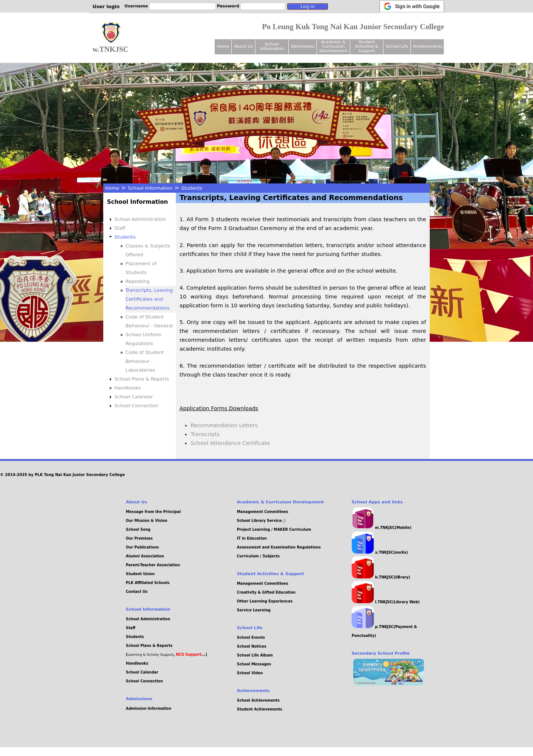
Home (112, 188)
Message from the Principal (153, 512)
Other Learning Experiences (265, 601)
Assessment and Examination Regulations (279, 547)
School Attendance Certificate (230, 443)
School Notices (252, 646)
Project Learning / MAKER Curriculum (274, 529)
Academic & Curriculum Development (333, 46)
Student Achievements (260, 709)
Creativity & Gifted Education (266, 592)
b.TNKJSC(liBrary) (381, 577)
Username (136, 6)
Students (192, 188)
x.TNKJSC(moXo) (380, 552)
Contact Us (137, 592)
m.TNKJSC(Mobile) (381, 528)
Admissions (303, 46)
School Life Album (255, 655)
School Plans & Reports (142, 379)
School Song (138, 529)
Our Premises (139, 538)
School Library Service (262, 521)
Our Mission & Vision (147, 521)
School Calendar (134, 397)
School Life (397, 46)
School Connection (136, 406)
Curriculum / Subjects (258, 556)
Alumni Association (145, 556)
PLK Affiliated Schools (148, 583)
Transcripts (205, 434)
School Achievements (258, 700)
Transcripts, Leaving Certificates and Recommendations (149, 299)
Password (228, 6)
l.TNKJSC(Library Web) (386, 602)
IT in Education (252, 538)
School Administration (140, 219)
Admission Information (149, 708)
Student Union (140, 574)
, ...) (190, 654)
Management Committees (263, 512)
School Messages (254, 664)
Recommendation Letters (224, 425)
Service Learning (254, 610)
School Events (251, 637)
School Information (150, 188)
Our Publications (143, 547)
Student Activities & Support (367, 46)
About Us (243, 46)
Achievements (428, 46)
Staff (120, 228)
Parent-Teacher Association (153, 565)
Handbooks (128, 388)
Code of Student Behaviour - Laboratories (145, 361)
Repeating (138, 281)
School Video (250, 673)
